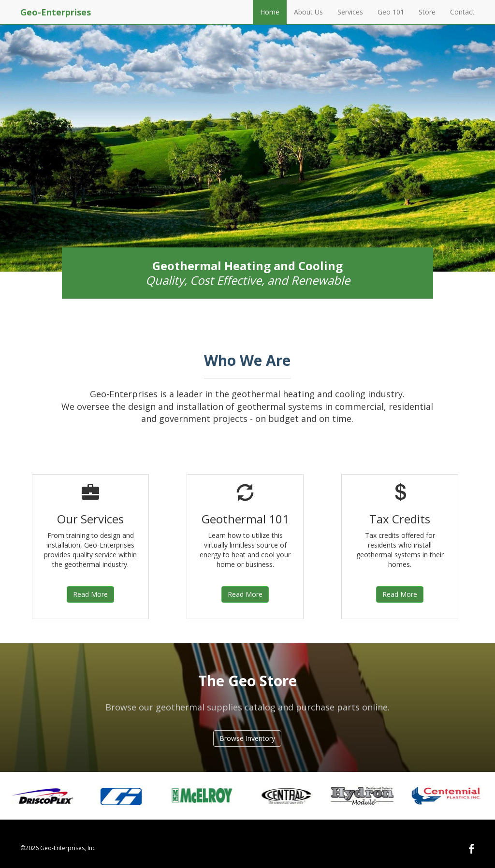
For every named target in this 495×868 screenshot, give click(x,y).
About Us (308, 12)
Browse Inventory (247, 738)
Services (350, 12)
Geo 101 (391, 12)
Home (270, 12)
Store (427, 12)
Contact (462, 12)
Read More (90, 594)
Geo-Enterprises (56, 12)
